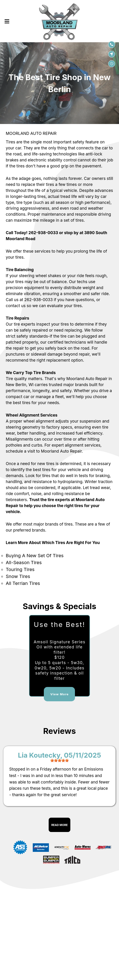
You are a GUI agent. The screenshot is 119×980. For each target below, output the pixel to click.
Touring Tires (20, 569)
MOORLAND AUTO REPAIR (31, 133)
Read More (59, 825)
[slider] (59, 760)
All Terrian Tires (23, 583)
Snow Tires (18, 576)
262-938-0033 (43, 233)
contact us (16, 306)
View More (59, 694)
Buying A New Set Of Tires (35, 556)
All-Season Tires (24, 563)
